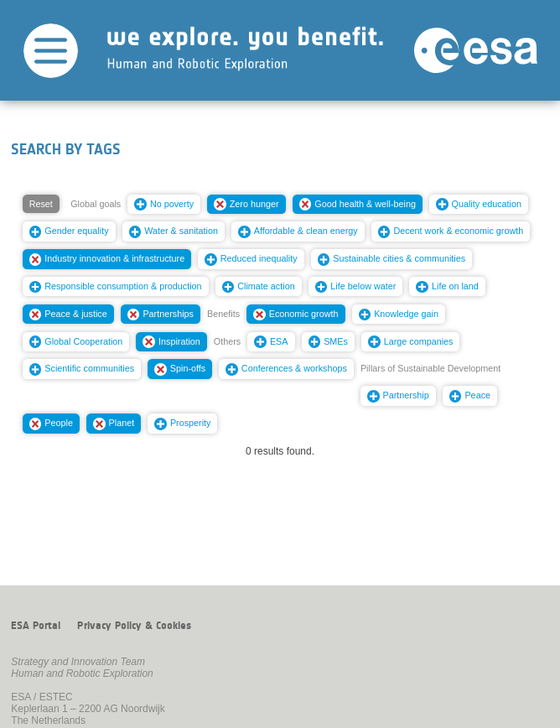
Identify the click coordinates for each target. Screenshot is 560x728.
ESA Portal (36, 626)
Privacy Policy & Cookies (134, 626)
